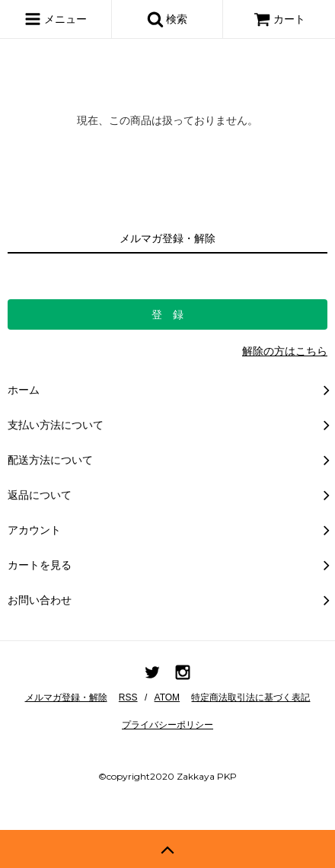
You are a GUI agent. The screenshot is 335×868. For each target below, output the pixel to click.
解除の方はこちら (285, 351)
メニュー (56, 19)
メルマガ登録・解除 (66, 697)
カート (279, 19)
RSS (128, 697)
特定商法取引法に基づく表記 (250, 697)
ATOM (167, 697)
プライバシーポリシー (167, 725)
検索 (167, 19)
